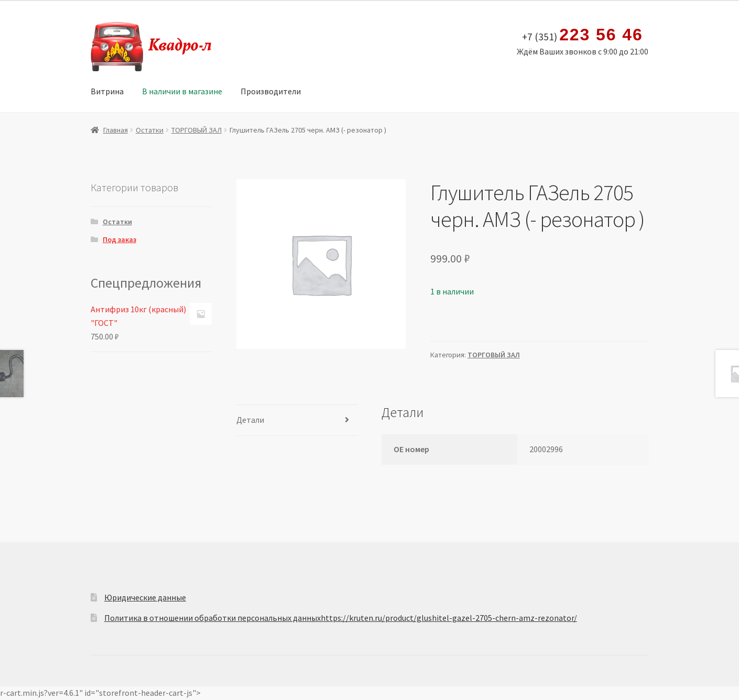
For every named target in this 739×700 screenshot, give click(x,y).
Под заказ (119, 239)
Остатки (150, 130)
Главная (116, 130)
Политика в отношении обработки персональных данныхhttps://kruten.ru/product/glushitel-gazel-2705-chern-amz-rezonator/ (341, 618)
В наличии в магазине (182, 91)
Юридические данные (145, 597)
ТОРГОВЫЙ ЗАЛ (197, 130)
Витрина (107, 91)
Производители (271, 91)
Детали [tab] (250, 420)
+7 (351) (583, 35)
